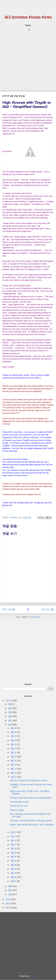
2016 (8, 899)
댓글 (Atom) (35, 617)
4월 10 (14, 848)
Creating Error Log (19, 806)
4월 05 (14, 865)
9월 (10, 704)
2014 (8, 908)
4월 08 (14, 853)
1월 (10, 894)
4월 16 (14, 773)
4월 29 (14, 728)
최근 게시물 (9, 609)
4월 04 (14, 869)
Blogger (33, 976)
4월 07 (14, 857)
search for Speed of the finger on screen (29, 780)
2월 (10, 890)
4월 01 (14, 881)
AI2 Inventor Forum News (28, 17)
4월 (10, 724)
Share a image (17, 810)
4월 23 (14, 744)
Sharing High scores (19, 802)
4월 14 (14, 832)
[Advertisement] (28, 59)
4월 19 (14, 761)
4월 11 (14, 844)
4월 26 (14, 740)
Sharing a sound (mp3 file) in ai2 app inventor (31, 821)
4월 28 (14, 732)
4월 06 (14, 861)
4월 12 (14, 840)
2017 (8, 701)
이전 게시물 (47, 609)
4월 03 (14, 873)
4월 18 (14, 765)
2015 (8, 903)
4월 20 (14, 757)
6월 (10, 716)
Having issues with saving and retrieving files (31, 798)
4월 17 (14, 769)
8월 (10, 708)
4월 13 (14, 836)
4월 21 (14, 753)
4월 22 (14, 748)
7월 (10, 712)
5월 (10, 720)
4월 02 (14, 877)
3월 (10, 886)
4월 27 (14, 736)
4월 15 (14, 777)
